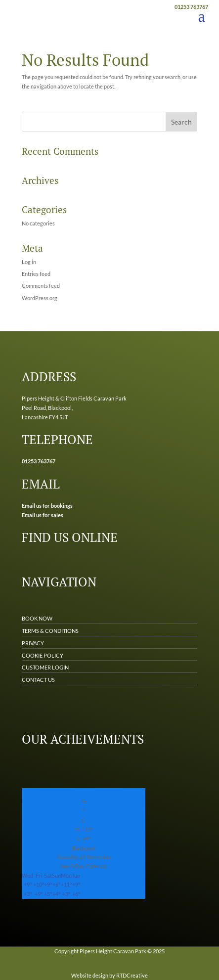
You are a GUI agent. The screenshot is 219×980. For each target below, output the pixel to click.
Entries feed (36, 274)
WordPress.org (40, 298)
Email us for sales (43, 515)
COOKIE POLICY (43, 655)
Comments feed (41, 286)
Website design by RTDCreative (109, 975)
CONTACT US (38, 680)
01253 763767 (191, 7)
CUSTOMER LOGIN (45, 667)
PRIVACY (33, 643)
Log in (29, 262)
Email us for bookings (47, 506)
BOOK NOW (37, 618)
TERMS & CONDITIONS (50, 631)
